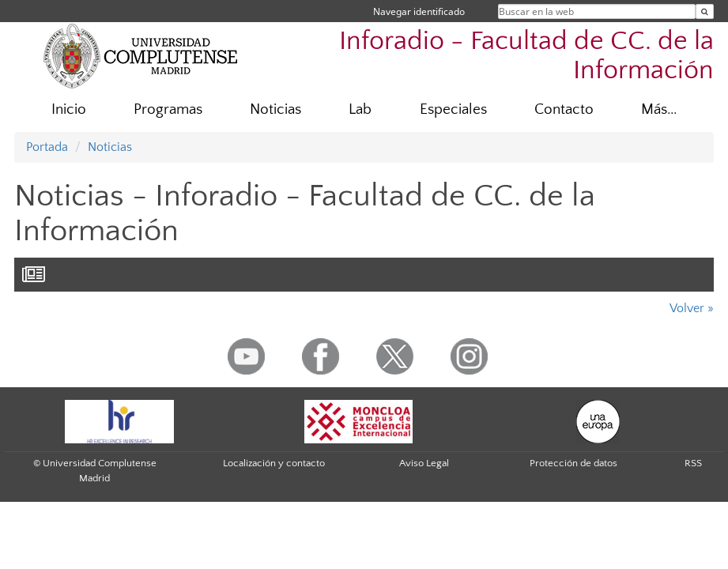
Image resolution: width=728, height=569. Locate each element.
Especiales (453, 109)
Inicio (69, 109)
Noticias (275, 109)
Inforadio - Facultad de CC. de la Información (526, 56)
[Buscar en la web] (705, 11)
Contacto (564, 109)
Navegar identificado (419, 11)
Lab (360, 109)
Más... (659, 109)
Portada (47, 147)
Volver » (692, 308)
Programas (168, 109)
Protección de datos (573, 463)
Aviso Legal (424, 463)
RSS (693, 463)
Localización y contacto (274, 463)
